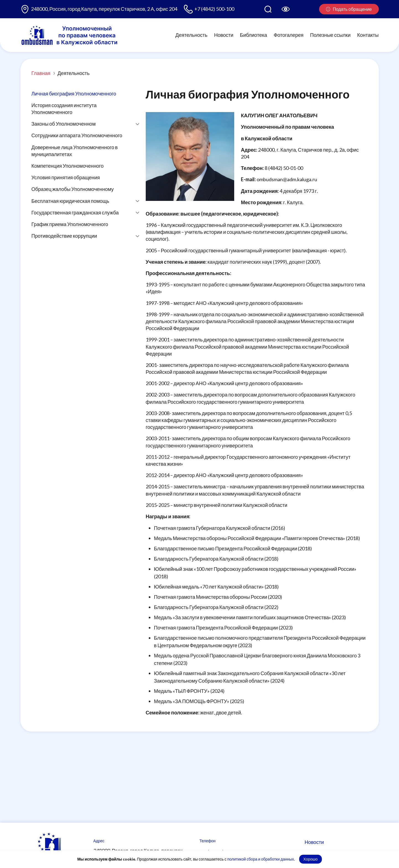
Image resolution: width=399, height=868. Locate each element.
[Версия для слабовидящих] (286, 9)
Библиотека (254, 35)
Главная (41, 73)
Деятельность (191, 35)
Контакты (368, 35)
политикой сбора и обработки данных (261, 859)
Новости (224, 35)
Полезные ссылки (330, 35)
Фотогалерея (289, 35)
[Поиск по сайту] (268, 9)
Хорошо (311, 859)
